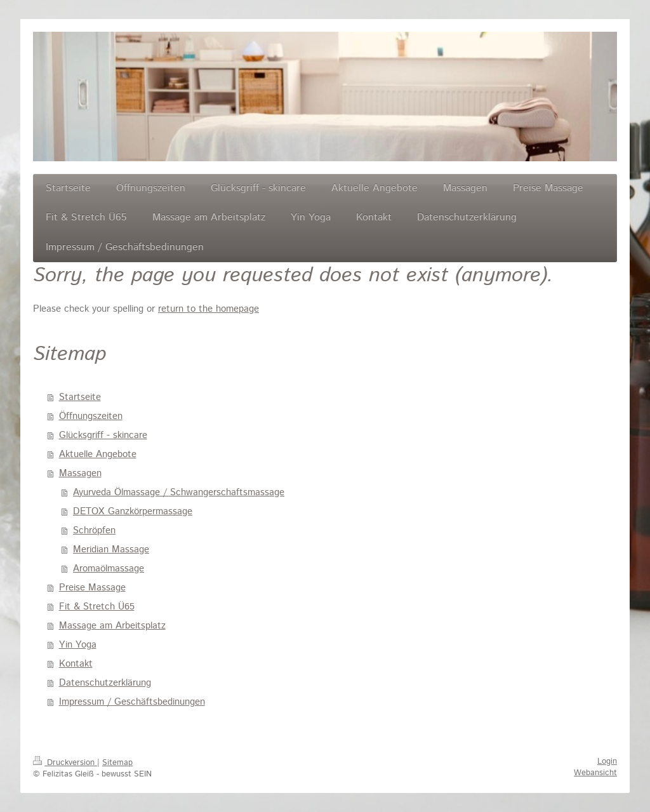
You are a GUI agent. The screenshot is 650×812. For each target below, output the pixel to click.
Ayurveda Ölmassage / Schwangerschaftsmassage (179, 492)
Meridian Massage (111, 549)
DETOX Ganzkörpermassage (133, 511)
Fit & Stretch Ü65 (97, 607)
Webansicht (595, 773)
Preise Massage (92, 588)
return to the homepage (209, 309)
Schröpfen (94, 530)
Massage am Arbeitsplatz (112, 626)
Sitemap (117, 763)
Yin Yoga (78, 645)
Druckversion (65, 763)
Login (607, 762)
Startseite (80, 397)
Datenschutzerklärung (105, 683)
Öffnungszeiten (91, 416)
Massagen (80, 473)
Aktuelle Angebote (98, 454)
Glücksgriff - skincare (103, 435)
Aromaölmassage (109, 569)
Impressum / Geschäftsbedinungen (132, 702)
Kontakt (76, 664)
